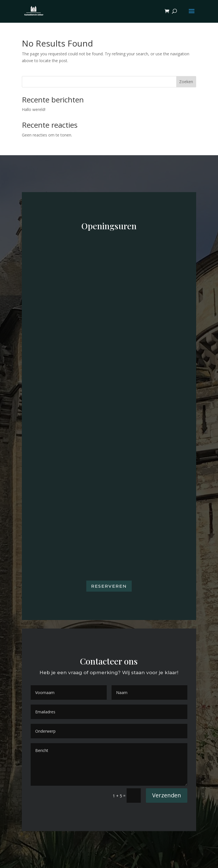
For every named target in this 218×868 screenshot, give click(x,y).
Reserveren (109, 586)
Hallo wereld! (34, 109)
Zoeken (186, 82)
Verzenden (167, 795)
